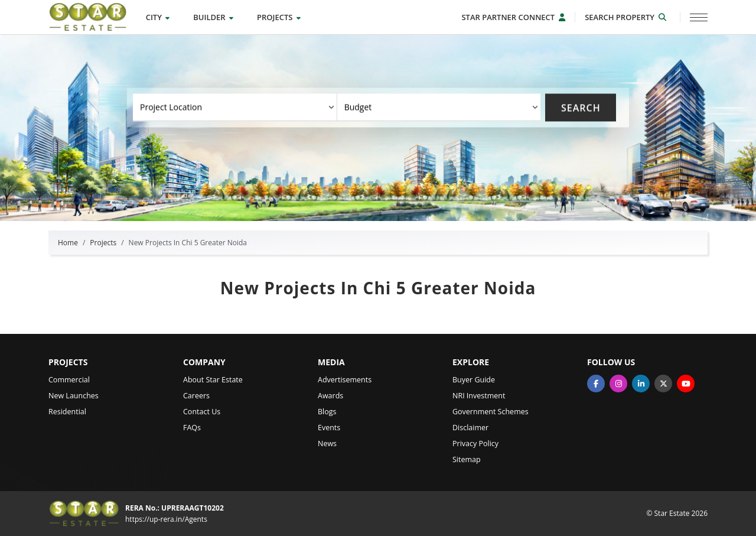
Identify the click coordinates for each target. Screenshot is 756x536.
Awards (330, 396)
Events (329, 428)
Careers (196, 396)
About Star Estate (213, 380)
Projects (279, 17)
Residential (67, 412)
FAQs (192, 428)
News (327, 444)
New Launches (74, 396)
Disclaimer (470, 428)
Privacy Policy (475, 444)
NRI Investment (479, 396)
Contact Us (202, 412)
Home (68, 243)
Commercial (69, 380)
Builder (213, 17)
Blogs (327, 412)
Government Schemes (491, 412)
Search (581, 108)
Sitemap (467, 459)
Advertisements (345, 380)
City (158, 17)
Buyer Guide (474, 380)
